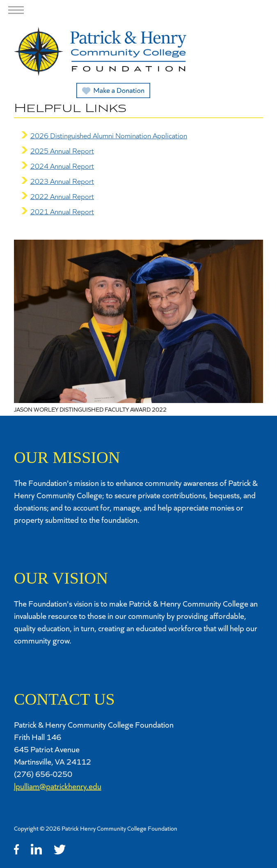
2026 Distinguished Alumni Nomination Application (109, 135)
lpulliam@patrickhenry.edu (58, 786)
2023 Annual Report (62, 181)
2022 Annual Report (62, 196)
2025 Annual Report (62, 151)
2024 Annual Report (62, 166)
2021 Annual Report (62, 211)
